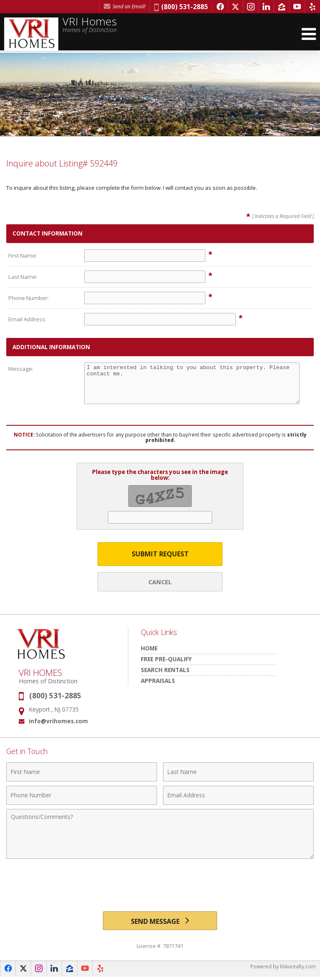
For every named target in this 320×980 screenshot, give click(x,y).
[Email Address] (238, 795)
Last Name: (23, 277)
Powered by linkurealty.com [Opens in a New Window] (283, 971)
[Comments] (160, 834)
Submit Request (160, 554)
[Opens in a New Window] (220, 7)
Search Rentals (165, 670)
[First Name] (82, 772)
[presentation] (160, 881)
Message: (21, 369)
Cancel (160, 582)
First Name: (23, 256)
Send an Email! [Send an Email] (125, 6)
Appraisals (158, 681)
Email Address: (27, 319)
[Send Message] (160, 923)
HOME (149, 648)
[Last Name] (238, 772)
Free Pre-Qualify (166, 659)
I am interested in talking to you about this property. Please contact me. (192, 383)
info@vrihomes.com (58, 721)
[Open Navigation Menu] (309, 34)
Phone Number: (29, 298)
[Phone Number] (82, 795)
